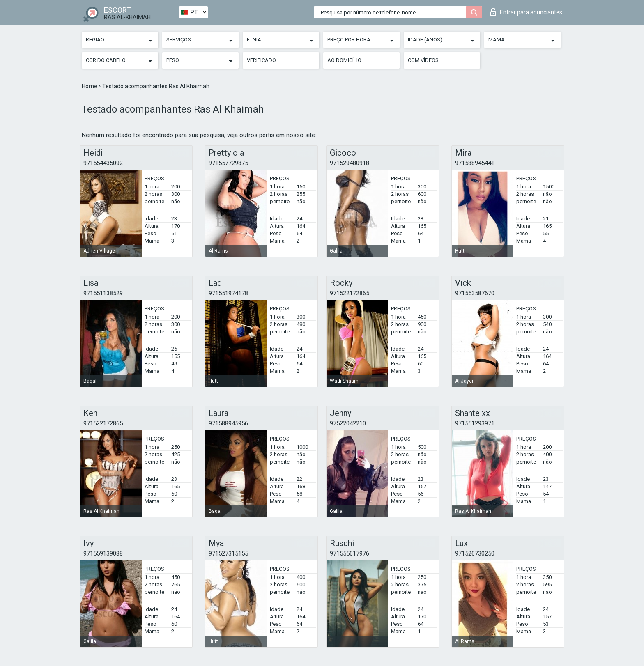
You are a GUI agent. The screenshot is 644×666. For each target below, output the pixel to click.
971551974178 (228, 293)
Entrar (526, 12)
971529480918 (350, 163)
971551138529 (103, 293)
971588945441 (475, 163)
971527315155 (228, 553)
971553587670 (475, 293)
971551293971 (475, 423)
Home (90, 86)
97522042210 (348, 423)
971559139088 (103, 553)
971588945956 (228, 423)
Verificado (261, 60)
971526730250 (475, 553)
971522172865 (350, 293)
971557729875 (228, 163)
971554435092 (103, 163)
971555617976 (350, 553)
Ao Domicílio (344, 60)
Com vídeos (423, 60)
